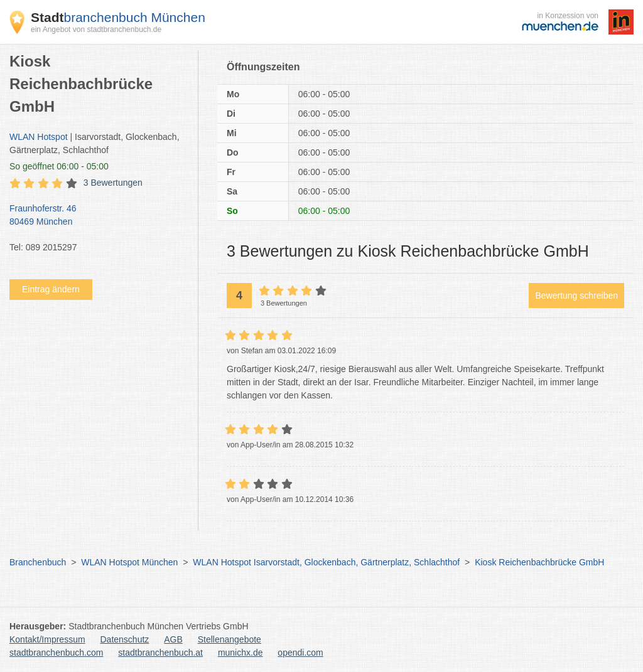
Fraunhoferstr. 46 (97, 216)
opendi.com (300, 653)
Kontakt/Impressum (47, 639)
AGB (173, 639)
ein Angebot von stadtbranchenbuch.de (96, 29)
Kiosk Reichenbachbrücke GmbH (539, 562)
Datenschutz (125, 639)
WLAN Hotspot (39, 137)
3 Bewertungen (113, 183)
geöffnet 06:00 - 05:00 (59, 166)
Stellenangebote (230, 639)
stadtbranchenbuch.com (56, 653)
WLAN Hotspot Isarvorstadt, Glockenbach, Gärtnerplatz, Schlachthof (326, 562)
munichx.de (240, 653)
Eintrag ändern (51, 289)
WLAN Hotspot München (129, 562)
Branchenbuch (38, 562)
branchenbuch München (118, 17)
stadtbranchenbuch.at (160, 653)
